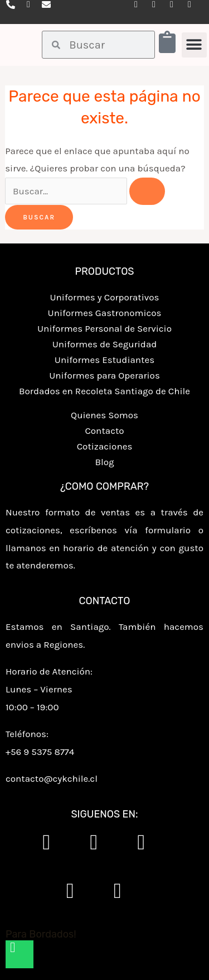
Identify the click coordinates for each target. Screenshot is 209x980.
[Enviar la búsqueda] (147, 191)
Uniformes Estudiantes (104, 360)
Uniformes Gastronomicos (105, 313)
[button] (194, 45)
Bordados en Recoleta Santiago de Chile (104, 391)
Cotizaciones (105, 446)
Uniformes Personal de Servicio (104, 328)
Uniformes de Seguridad (105, 344)
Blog (104, 462)
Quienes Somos (104, 415)
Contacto (104, 431)
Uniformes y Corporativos (104, 297)
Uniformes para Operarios (104, 375)
